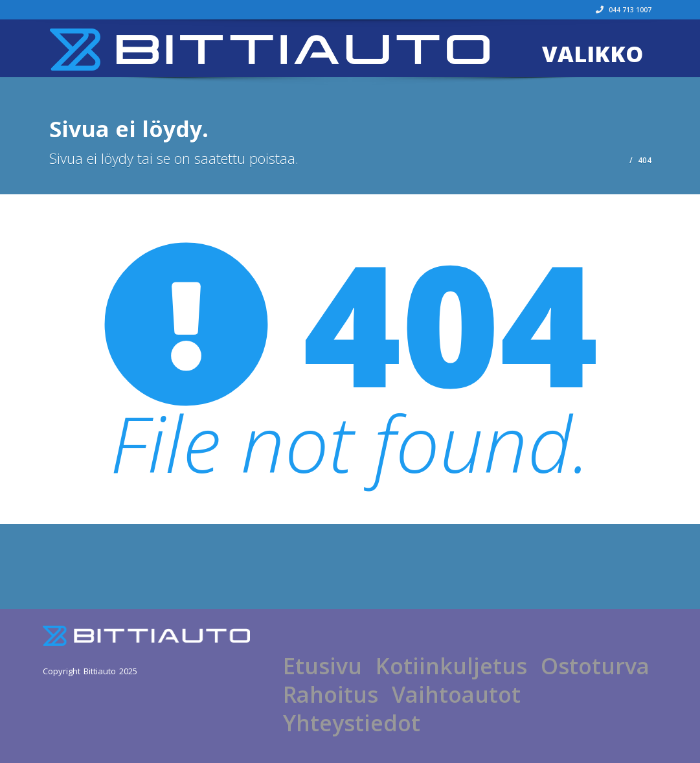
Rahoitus (331, 694)
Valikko (593, 54)
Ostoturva (595, 666)
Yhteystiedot (352, 723)
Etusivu (322, 666)
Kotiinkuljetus (451, 666)
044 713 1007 (624, 10)
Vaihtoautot (456, 694)
